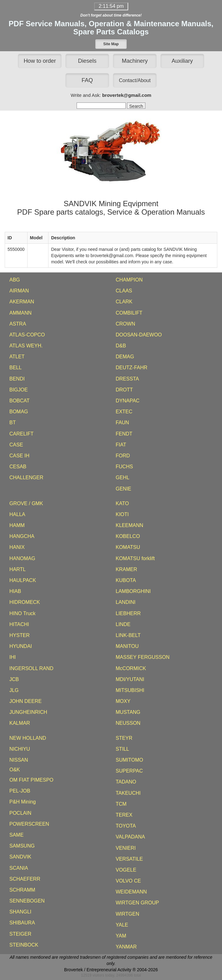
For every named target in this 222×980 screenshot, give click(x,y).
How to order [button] (40, 61)
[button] (111, 44)
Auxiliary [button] (182, 61)
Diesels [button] (87, 61)
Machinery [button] (135, 61)
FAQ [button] (87, 80)
